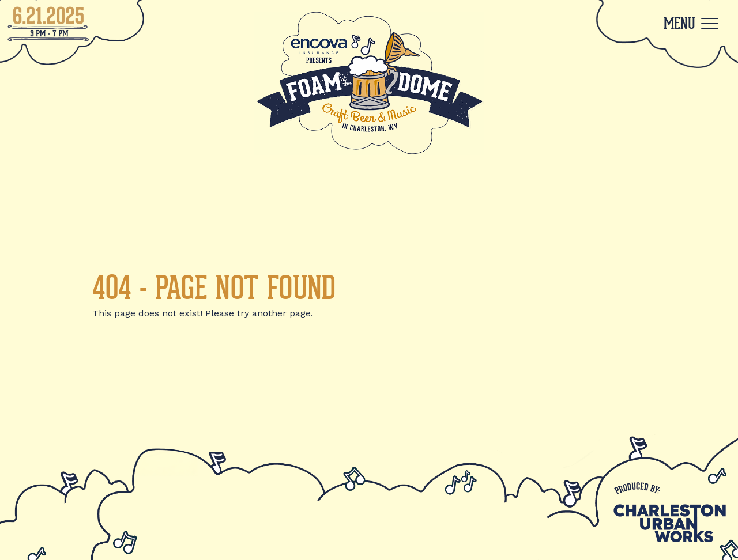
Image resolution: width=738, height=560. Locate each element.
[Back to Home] (369, 83)
